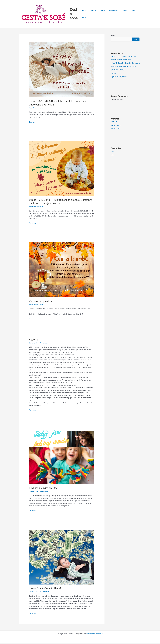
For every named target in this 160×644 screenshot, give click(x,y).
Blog (37, 344)
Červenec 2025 (116, 129)
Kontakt (123, 15)
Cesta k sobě (77, 15)
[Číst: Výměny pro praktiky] (62, 271)
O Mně (131, 15)
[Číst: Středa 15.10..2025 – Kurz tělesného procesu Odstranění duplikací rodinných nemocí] (62, 170)
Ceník (104, 15)
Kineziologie (113, 15)
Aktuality (96, 15)
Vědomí (34, 341)
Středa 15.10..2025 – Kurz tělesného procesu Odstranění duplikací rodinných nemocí (124, 67)
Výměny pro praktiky (41, 303)
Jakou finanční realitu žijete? (46, 590)
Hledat (113, 37)
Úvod (138, 15)
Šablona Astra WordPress (95, 635)
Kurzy (31, 109)
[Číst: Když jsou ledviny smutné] (62, 458)
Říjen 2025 (114, 126)
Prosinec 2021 (116, 133)
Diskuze (32, 344)
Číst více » (32, 123)
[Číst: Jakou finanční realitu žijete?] (62, 558)
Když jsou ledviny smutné (44, 489)
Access (88, 15)
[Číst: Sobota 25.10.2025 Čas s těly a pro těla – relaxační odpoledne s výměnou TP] (62, 71)
